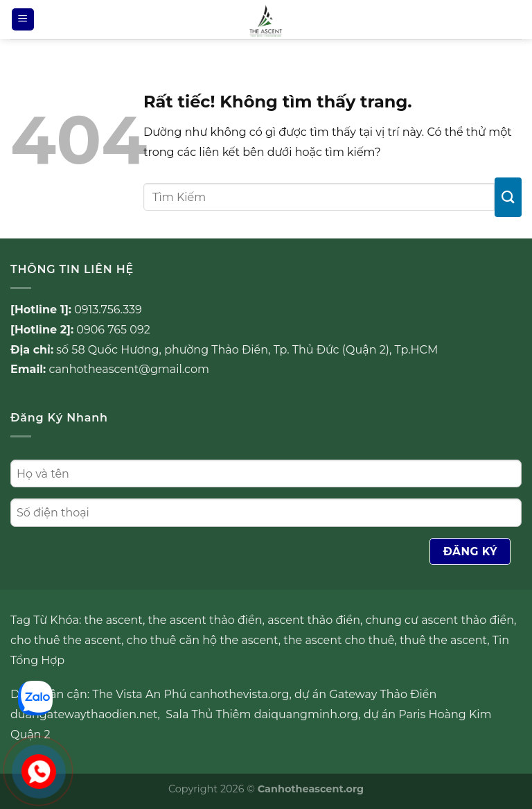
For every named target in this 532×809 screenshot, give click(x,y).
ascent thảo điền (314, 620)
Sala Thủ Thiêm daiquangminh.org (262, 714)
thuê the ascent (443, 640)
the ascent (114, 620)
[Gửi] (508, 197)
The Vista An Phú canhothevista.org (190, 694)
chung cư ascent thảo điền (440, 620)
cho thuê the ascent (66, 640)
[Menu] (23, 20)
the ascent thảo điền (205, 620)
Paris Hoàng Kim (445, 714)
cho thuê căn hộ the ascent (203, 640)
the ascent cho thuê (339, 640)
